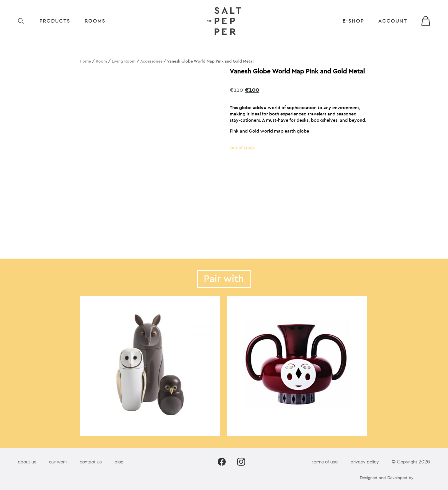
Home (85, 61)
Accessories (151, 61)
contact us (91, 462)
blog (119, 462)
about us (27, 462)
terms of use (325, 462)
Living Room (124, 61)
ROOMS (95, 21)
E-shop (353, 21)
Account (393, 21)
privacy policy (365, 462)
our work (58, 462)
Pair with (224, 279)
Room (101, 61)
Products (55, 21)
